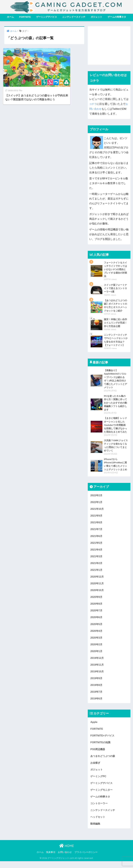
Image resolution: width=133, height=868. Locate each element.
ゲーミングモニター (102, 796)
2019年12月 (97, 662)
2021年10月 (97, 511)
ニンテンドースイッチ (74, 17)
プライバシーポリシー (86, 859)
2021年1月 (97, 573)
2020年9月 (97, 601)
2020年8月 (97, 607)
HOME (66, 853)
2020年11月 (97, 587)
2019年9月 (97, 683)
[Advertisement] (109, 45)
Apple (94, 727)
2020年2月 (97, 649)
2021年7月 (97, 532)
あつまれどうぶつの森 (103, 762)
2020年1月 (97, 656)
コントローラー (100, 810)
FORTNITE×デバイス (103, 741)
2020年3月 (97, 642)
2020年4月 (97, 635)
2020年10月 (97, 594)
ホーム (10, 17)
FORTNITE (25, 17)
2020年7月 (97, 614)
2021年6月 (97, 539)
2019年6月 (97, 704)
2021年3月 (97, 559)
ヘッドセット (98, 823)
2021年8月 (97, 525)
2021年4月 (97, 552)
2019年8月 (97, 690)
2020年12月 (97, 580)
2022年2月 (97, 498)
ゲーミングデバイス (47, 17)
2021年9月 (97, 518)
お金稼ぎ (96, 768)
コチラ (93, 104)
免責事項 (51, 859)
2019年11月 (97, 669)
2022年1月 (97, 504)
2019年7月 (97, 697)
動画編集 (96, 830)
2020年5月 (97, 628)
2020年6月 (97, 621)
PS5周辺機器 (98, 755)
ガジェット (96, 17)
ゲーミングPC (99, 782)
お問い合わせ (65, 859)
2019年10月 (97, 676)
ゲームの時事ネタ (117, 17)
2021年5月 (97, 546)
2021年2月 (97, 566)
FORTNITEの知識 (101, 748)
